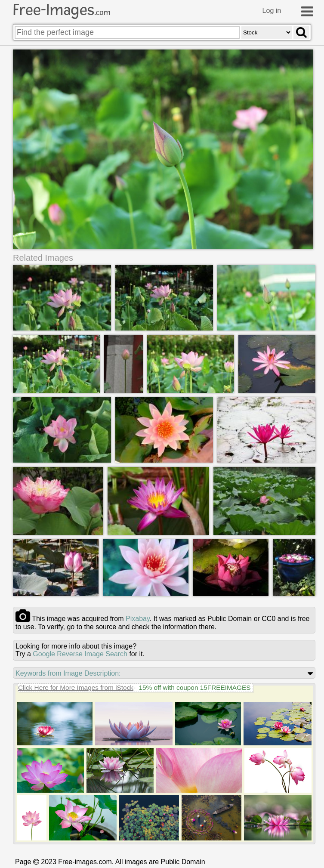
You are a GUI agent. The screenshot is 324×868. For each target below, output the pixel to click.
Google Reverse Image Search (80, 654)
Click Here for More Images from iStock (76, 687)
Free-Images (62, 10)
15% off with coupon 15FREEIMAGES (194, 687)
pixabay (138, 619)
